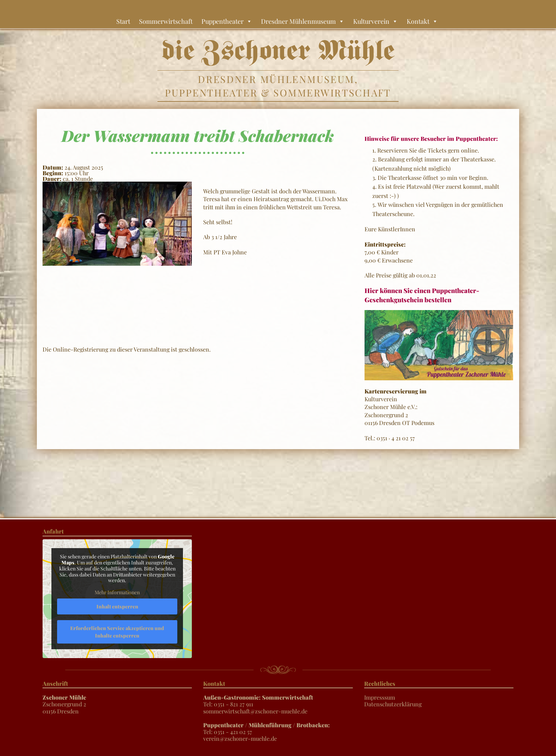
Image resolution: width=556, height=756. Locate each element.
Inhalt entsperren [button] (117, 606)
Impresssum (380, 697)
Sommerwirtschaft (166, 21)
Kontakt (422, 21)
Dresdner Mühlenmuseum (303, 21)
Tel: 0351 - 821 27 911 (258, 701)
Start (123, 21)
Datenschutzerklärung (393, 704)
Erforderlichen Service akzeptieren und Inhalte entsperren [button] (117, 631)
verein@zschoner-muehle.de (240, 738)
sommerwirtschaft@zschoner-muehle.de (255, 711)
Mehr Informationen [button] (117, 592)
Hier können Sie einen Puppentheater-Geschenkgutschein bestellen (422, 295)
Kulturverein (376, 21)
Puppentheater (227, 21)
